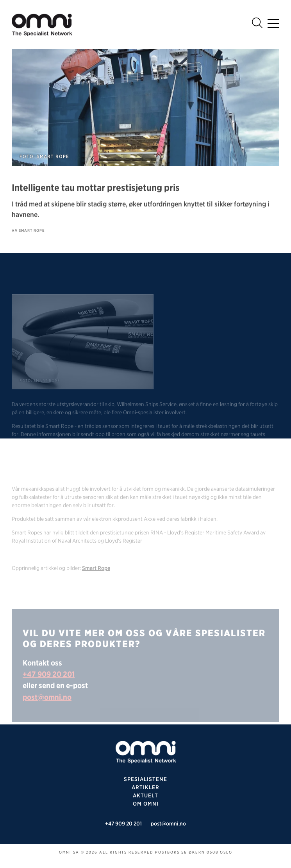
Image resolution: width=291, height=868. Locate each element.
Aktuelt (145, 795)
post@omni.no (47, 707)
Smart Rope (96, 578)
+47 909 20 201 (49, 684)
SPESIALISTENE (145, 779)
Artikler (145, 787)
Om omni (146, 804)
